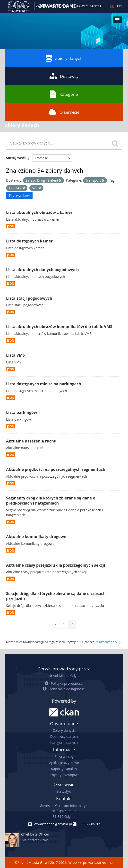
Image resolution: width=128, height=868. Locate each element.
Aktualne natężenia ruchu (31, 441)
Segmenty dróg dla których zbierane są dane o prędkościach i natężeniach (51, 501)
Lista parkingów (22, 412)
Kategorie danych (64, 743)
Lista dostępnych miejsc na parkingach (44, 384)
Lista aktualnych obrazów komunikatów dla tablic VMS (59, 327)
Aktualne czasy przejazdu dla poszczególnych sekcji (56, 565)
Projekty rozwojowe (64, 775)
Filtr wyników (19, 195)
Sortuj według (18, 158)
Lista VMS (15, 355)
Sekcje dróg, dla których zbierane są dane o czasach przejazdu (56, 596)
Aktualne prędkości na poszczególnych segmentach (56, 469)
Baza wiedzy (64, 757)
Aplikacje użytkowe (64, 763)
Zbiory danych (64, 58)
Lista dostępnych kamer (29, 241)
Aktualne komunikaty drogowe (36, 537)
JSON (11, 226)
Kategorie (64, 94)
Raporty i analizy (64, 769)
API (81, 642)
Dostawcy (64, 76)
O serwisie (64, 112)
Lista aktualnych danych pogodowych (43, 270)
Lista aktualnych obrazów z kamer (39, 212)
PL (112, 6)
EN (119, 6)
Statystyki (64, 791)
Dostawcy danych (64, 736)
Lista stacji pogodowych (29, 298)
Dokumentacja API (107, 642)
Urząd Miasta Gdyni (64, 676)
